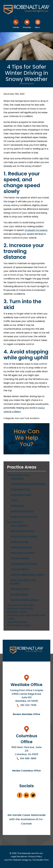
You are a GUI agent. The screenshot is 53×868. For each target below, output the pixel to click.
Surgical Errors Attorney (24, 517)
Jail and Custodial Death (20, 605)
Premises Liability (20, 558)
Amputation (17, 478)
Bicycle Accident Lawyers (25, 600)
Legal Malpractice (17, 622)
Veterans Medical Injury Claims (27, 575)
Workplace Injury (20, 589)
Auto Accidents (19, 525)
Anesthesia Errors (20, 489)
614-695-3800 (28, 758)
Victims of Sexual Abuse (20, 609)
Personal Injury (15, 522)
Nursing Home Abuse (22, 511)
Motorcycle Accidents (23, 553)
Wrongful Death (19, 594)
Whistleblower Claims (19, 625)
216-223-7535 (28, 705)
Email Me (27, 27)
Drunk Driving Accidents (24, 536)
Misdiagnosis (17, 506)
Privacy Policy (35, 857)
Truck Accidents (20, 569)
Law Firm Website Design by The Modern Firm (26, 860)
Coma (14, 500)
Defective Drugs (19, 542)
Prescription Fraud (21, 495)
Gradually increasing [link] (36, 230)
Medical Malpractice (18, 475)
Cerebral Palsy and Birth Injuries (28, 484)
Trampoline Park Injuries (24, 564)
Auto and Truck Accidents (27, 418)
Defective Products (21, 547)
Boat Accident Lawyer (23, 531)
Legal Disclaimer (19, 857)
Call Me (16, 27)
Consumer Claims (17, 612)
